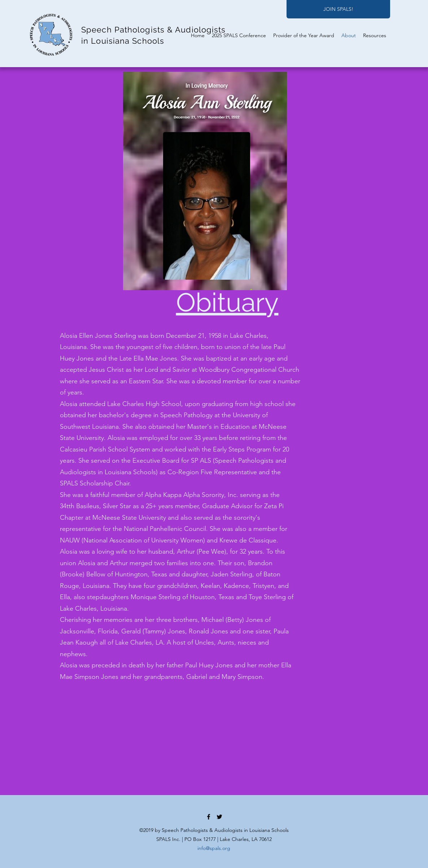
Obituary (227, 302)
